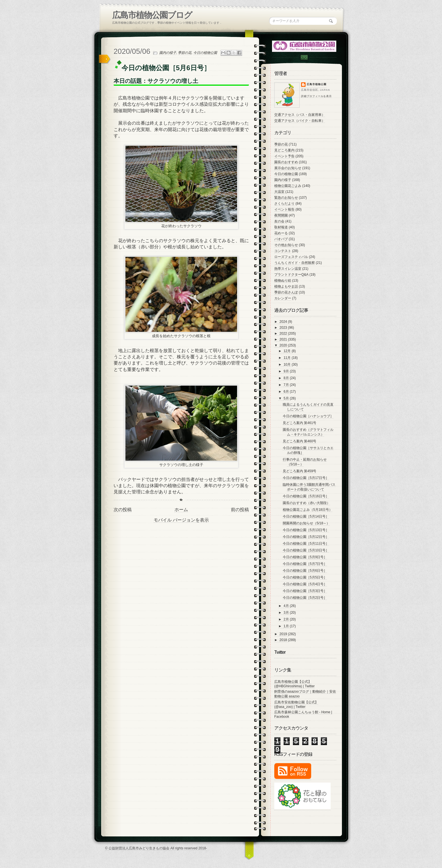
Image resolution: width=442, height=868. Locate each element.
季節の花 (185, 53)
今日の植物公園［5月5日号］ (305, 577)
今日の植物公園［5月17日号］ (306, 478)
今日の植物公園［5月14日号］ (306, 516)
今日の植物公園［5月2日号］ (305, 598)
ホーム (181, 510)
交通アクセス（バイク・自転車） (300, 121)
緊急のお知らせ (286, 198)
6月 (287, 392)
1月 (287, 626)
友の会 (279, 221)
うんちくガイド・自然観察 (295, 263)
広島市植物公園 (317, 84)
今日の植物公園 (205, 53)
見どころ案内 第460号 (300, 441)
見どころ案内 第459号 (300, 471)
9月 (287, 371)
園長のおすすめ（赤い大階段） (306, 503)
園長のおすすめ (286, 162)
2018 (284, 640)
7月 (287, 385)
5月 (287, 398)
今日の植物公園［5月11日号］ (306, 544)
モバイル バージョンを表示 (181, 520)
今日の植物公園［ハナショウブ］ (308, 416)
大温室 (279, 192)
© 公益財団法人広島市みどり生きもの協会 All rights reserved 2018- (156, 848)
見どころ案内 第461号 (300, 423)
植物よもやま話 (286, 286)
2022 (284, 333)
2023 (284, 328)
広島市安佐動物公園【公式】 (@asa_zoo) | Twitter (296, 704)
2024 (284, 322)
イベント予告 (284, 156)
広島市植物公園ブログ (152, 15)
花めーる (281, 233)
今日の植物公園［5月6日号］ (305, 571)
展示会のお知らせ (288, 168)
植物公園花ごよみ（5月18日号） (308, 510)
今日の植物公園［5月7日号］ (305, 564)
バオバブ (281, 239)
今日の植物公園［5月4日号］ (305, 584)
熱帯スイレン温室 (288, 269)
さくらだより (284, 204)
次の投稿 (123, 510)
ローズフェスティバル (291, 257)
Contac (304, 57)
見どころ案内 (284, 150)
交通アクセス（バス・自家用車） (300, 115)
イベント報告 (284, 209)
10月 (288, 365)
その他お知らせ (286, 245)
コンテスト (283, 251)
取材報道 (281, 227)
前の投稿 (240, 510)
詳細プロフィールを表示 (316, 96)
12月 (288, 351)
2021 (284, 339)
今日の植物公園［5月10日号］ (306, 550)
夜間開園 (281, 215)
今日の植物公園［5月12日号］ (306, 537)
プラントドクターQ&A (291, 275)
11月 (288, 358)
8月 (287, 378)
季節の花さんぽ (286, 292)
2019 (284, 634)
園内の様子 (168, 53)
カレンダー (283, 298)
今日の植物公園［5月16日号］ (306, 496)
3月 (287, 613)
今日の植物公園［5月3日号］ (305, 591)
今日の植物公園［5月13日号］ (306, 530)
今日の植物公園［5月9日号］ (305, 557)
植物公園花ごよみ (288, 186)
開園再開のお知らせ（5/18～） (306, 523)
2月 (287, 619)
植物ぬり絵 (283, 281)
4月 (287, 606)
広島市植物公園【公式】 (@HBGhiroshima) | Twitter (294, 684)
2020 (284, 345)
